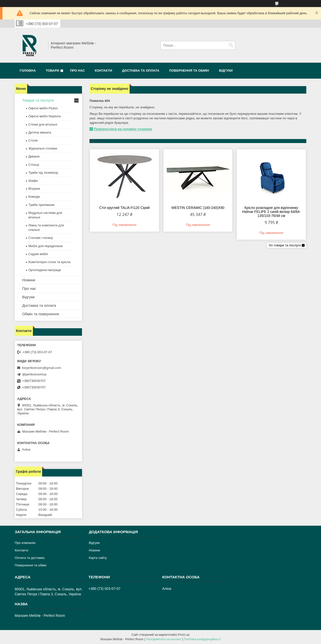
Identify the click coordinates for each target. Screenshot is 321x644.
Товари (52, 71)
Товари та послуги (38, 100)
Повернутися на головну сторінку (123, 129)
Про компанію (25, 543)
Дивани (34, 156)
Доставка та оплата (141, 71)
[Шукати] (231, 45)
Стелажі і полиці (41, 238)
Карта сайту (98, 558)
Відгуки (226, 71)
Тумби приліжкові (41, 205)
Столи (33, 140)
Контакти (103, 71)
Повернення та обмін (189, 71)
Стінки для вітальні (43, 124)
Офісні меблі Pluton (43, 108)
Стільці (34, 165)
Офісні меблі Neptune (45, 116)
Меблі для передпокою (46, 246)
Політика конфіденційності (202, 639)
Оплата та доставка (30, 558)
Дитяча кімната (40, 132)
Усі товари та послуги (285, 245)
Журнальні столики (43, 148)
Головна (28, 71)
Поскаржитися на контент (163, 639)
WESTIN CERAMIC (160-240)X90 (198, 208)
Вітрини (34, 189)
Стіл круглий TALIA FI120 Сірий (124, 208)
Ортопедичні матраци (45, 270)
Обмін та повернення (41, 314)
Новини (29, 280)
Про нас (77, 71)
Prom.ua (184, 635)
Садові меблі (38, 254)
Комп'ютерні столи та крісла (49, 262)
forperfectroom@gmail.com (41, 368)
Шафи (33, 181)
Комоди (34, 197)
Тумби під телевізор (43, 173)
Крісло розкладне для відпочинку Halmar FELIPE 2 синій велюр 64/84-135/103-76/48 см (271, 212)
